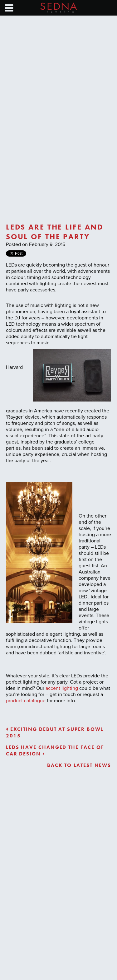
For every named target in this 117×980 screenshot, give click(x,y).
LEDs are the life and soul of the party (55, 232)
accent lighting (62, 688)
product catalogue (26, 701)
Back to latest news (79, 765)
